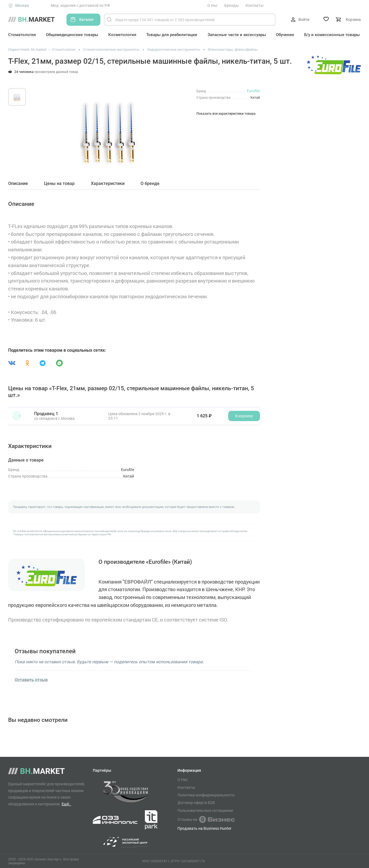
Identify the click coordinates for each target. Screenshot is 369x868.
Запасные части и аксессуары (237, 35)
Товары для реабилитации (172, 35)
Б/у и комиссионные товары (332, 35)
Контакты (255, 5)
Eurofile (253, 91)
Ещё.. (66, 804)
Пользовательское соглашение (205, 811)
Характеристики (108, 184)
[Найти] (109, 20)
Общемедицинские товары (72, 35)
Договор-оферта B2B (196, 803)
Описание (18, 184)
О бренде (150, 184)
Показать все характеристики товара (226, 114)
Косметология (122, 35)
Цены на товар (59, 184)
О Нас (212, 5)
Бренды (232, 5)
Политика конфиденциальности (206, 795)
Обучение (285, 35)
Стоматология (22, 35)
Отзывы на (206, 819)
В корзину (244, 416)
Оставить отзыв (31, 680)
